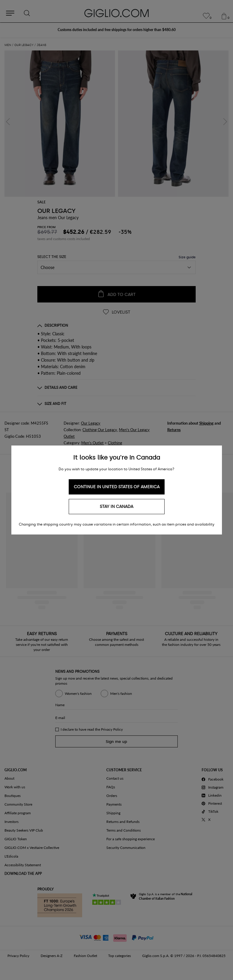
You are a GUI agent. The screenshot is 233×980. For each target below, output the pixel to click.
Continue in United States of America (117, 487)
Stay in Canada (116, 507)
